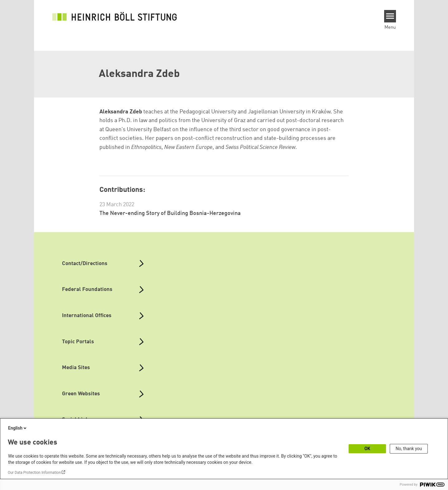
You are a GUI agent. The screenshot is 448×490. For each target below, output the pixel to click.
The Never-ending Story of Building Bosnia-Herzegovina (170, 213)
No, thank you (409, 449)
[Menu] (390, 16)
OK (367, 449)
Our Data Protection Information (34, 473)
